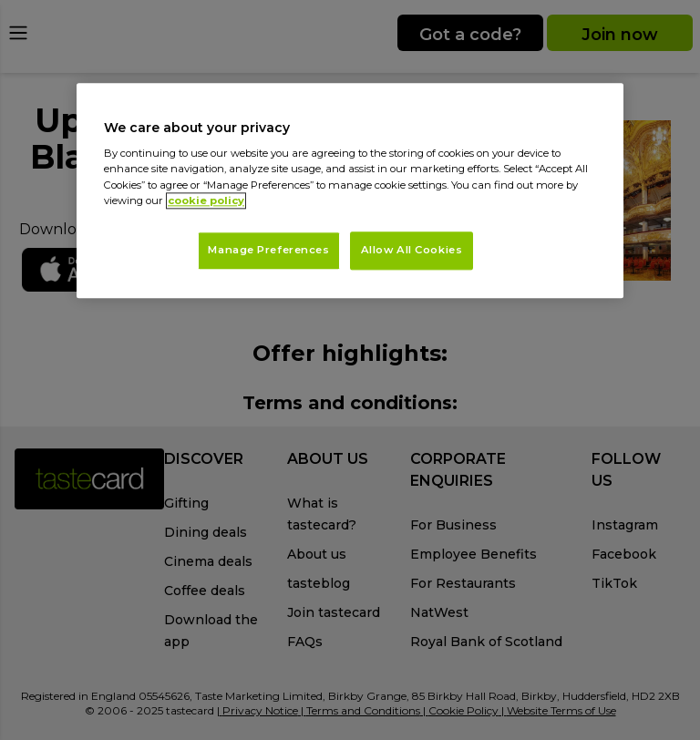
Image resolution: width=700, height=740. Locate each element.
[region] (350, 190)
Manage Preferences (268, 250)
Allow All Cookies (412, 250)
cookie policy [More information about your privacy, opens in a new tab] (206, 200)
